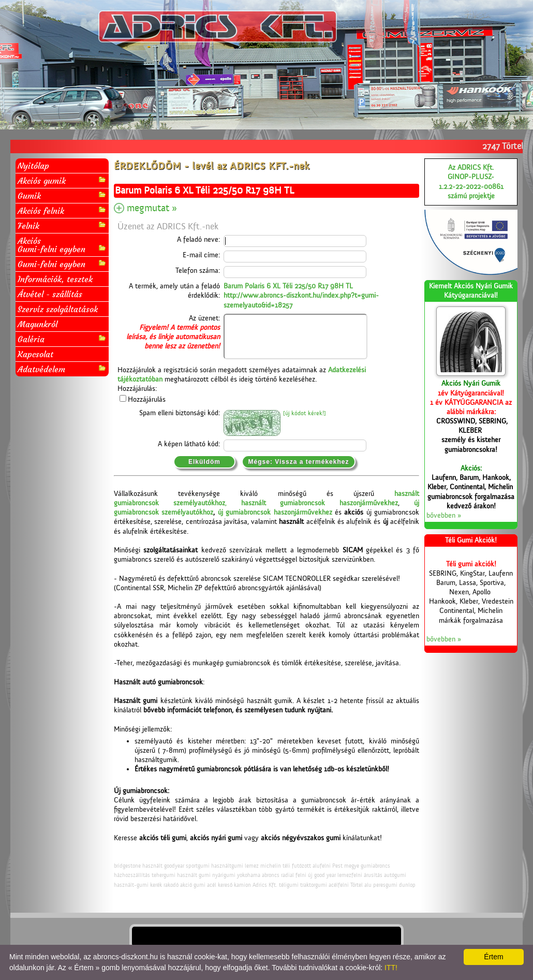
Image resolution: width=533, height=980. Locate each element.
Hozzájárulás (147, 400)
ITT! (391, 968)
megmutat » (152, 208)
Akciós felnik (62, 210)
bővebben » (444, 516)
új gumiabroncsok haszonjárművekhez (275, 513)
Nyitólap (33, 166)
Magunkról (38, 324)
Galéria (62, 339)
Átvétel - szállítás (50, 294)
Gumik (62, 195)
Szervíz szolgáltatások (58, 309)
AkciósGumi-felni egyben (62, 245)
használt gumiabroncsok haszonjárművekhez (320, 503)
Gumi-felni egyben (62, 264)
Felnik (62, 225)
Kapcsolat (35, 354)
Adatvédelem (62, 369)
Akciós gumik (62, 180)
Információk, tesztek (55, 279)
